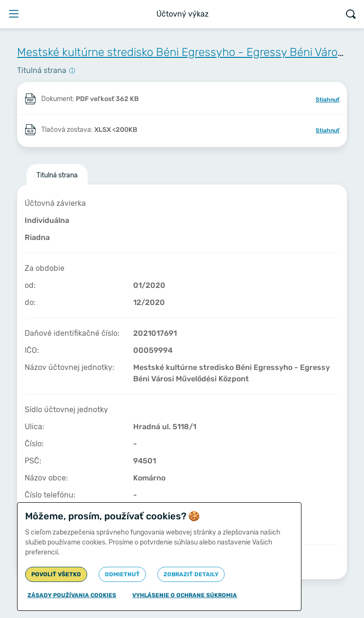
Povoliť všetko (56, 574)
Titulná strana (57, 175)
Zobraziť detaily (191, 574)
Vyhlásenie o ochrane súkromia (185, 595)
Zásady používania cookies (72, 595)
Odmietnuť (122, 574)
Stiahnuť (328, 100)
